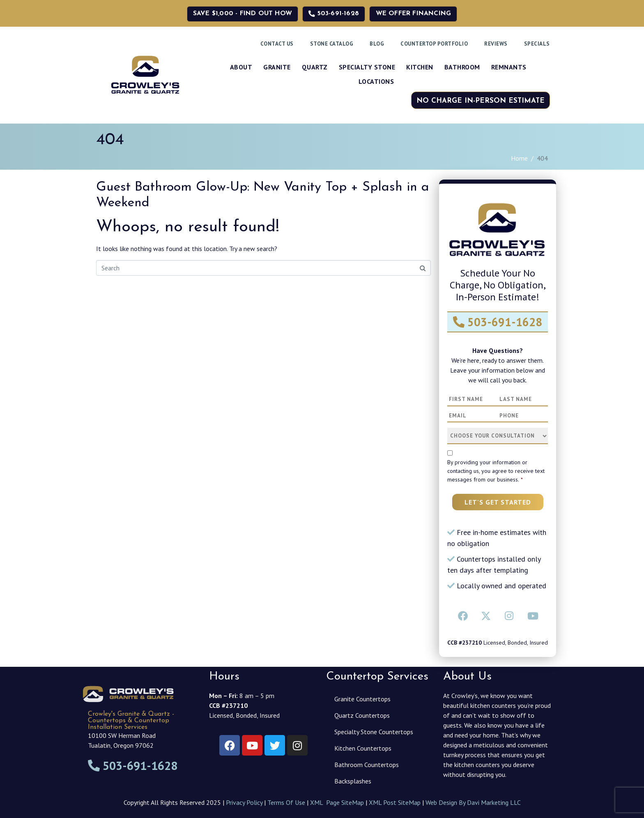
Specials (537, 44)
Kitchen (420, 67)
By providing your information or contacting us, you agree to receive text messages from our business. (496, 471)
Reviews (496, 44)
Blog (377, 44)
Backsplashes (353, 781)
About (241, 67)
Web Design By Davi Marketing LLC (473, 802)
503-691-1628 (498, 322)
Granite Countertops (362, 699)
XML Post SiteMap (395, 802)
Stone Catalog (332, 44)
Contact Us (277, 44)
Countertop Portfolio (434, 44)
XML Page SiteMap (337, 802)
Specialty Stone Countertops (374, 732)
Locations (376, 81)
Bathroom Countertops (367, 765)
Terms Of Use (286, 802)
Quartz (315, 67)
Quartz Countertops (362, 715)
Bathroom (462, 67)
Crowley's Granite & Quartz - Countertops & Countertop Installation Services (131, 721)
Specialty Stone (367, 67)
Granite (277, 67)
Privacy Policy (244, 802)
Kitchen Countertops (363, 748)
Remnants (509, 67)
